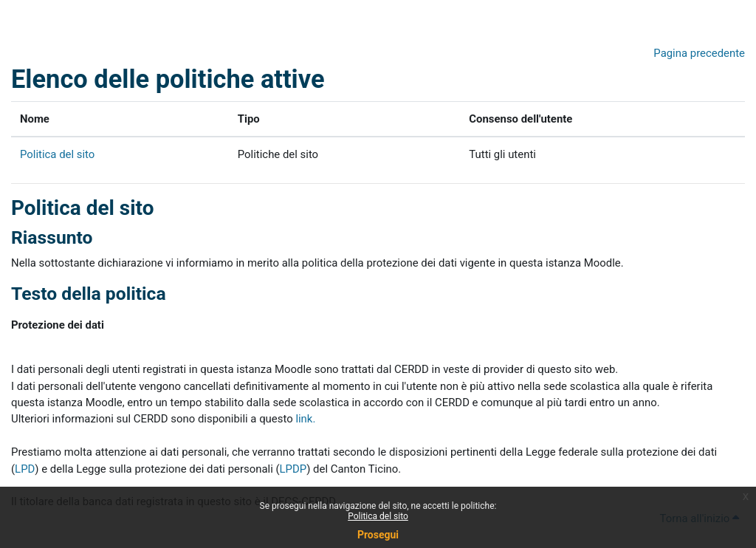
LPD (25, 469)
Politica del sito (378, 516)
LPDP (293, 469)
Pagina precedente (699, 53)
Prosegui (378, 535)
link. (305, 419)
